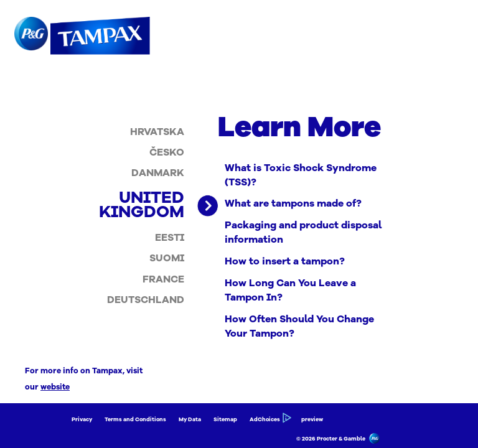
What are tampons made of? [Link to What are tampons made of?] (293, 203)
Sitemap (225, 419)
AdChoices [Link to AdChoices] (269, 419)
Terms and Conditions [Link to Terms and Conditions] (135, 419)
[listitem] (157, 132)
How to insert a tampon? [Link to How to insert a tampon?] (285, 261)
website (55, 387)
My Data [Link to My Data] (190, 419)
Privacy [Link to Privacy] (82, 419)
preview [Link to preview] (312, 419)
